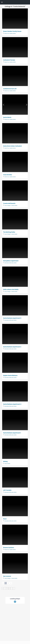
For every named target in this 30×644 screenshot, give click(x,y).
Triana (6, 464)
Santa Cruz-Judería (8, 33)
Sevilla (14, 33)
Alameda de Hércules (9, 263)
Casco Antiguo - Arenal (9, 205)
